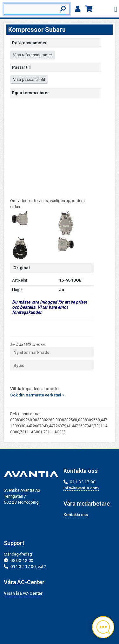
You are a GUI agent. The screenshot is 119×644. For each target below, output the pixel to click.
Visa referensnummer (33, 55)
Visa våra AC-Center (23, 593)
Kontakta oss (76, 514)
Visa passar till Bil (29, 79)
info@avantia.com (81, 488)
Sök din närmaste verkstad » (37, 395)
